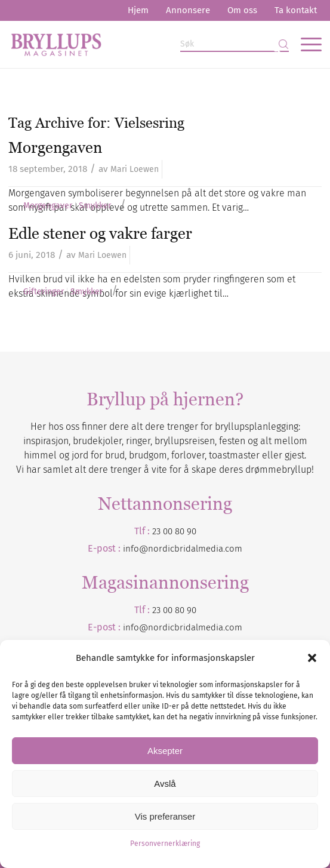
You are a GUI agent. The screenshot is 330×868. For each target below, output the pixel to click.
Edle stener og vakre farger (100, 233)
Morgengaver (48, 206)
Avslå (165, 784)
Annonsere (188, 10)
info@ (135, 627)
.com (233, 627)
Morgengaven (55, 147)
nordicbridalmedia (186, 627)
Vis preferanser (165, 816)
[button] (312, 658)
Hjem (138, 10)
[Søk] (235, 44)
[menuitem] (138, 10)
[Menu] (305, 44)
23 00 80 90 (174, 531)
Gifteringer (44, 292)
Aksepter (165, 751)
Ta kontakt (296, 10)
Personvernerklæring (165, 844)
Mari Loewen (135, 169)
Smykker (95, 206)
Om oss (242, 10)
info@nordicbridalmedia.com (183, 549)
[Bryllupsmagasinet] (134, 44)
